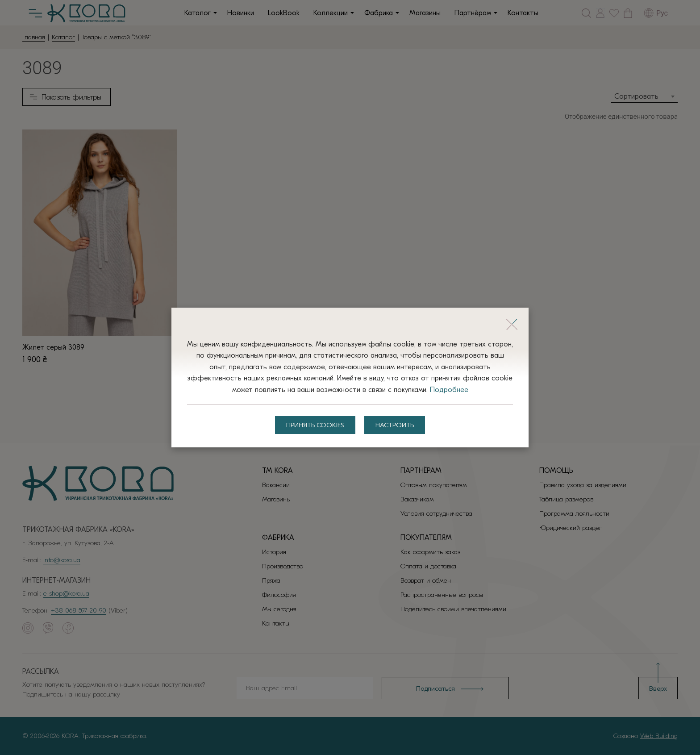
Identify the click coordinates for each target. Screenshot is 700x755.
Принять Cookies (315, 425)
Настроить (395, 425)
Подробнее (449, 390)
